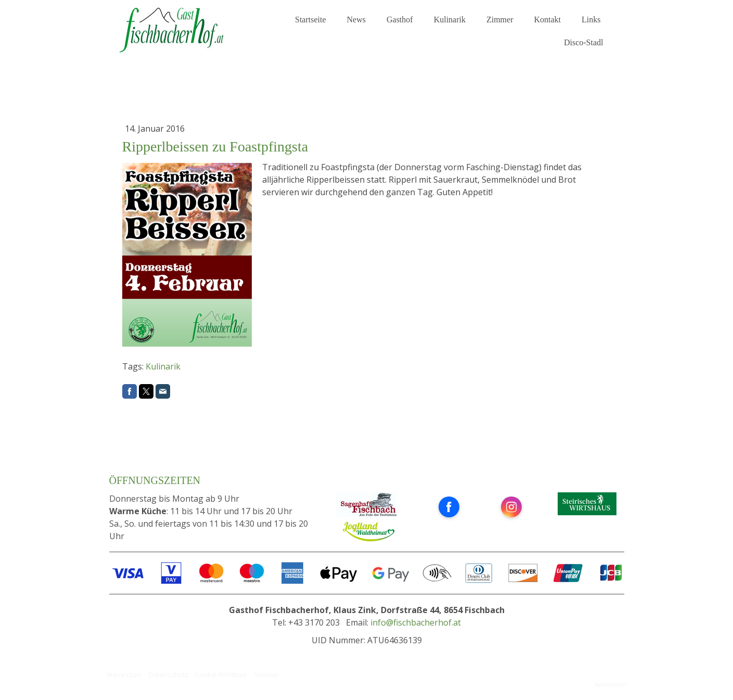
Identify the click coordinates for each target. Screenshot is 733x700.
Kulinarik (450, 20)
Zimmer (500, 20)
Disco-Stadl (584, 42)
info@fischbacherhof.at (416, 622)
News (356, 20)
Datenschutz (169, 674)
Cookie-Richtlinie (221, 674)
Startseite (311, 20)
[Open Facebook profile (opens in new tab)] (449, 507)
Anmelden (611, 684)
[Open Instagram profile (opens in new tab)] (511, 507)
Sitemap (267, 674)
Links (591, 20)
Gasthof (400, 20)
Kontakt (548, 20)
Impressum (124, 674)
